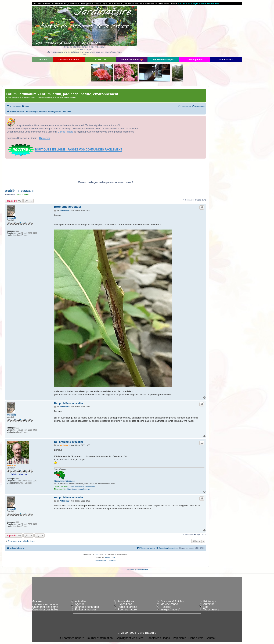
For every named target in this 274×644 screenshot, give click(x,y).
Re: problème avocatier (69, 403)
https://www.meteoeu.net (65, 481)
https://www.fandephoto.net (79, 489)
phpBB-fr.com (110, 558)
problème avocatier (20, 191)
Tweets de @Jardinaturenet (137, 570)
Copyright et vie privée (130, 638)
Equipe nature (23, 195)
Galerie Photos (65, 132)
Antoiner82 (11, 218)
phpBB (98, 554)
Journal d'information (100, 638)
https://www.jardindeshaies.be (83, 486)
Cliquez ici (44, 138)
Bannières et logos (158, 638)
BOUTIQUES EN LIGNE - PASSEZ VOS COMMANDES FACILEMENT (79, 150)
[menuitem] (25, 106)
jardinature (11, 466)
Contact (210, 638)
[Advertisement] (210, 31)
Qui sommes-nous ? (71, 638)
